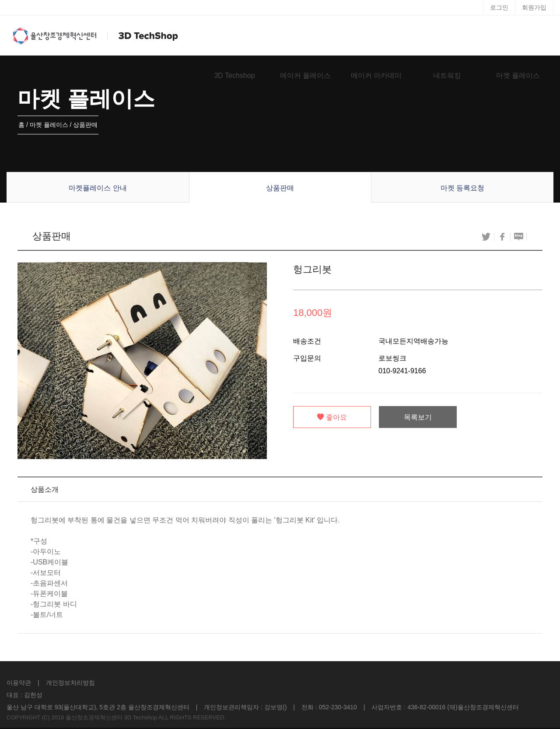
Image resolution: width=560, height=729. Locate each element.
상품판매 (280, 188)
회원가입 (534, 7)
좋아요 (332, 417)
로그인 (499, 7)
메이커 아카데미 (376, 75)
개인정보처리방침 (70, 683)
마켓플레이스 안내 (98, 188)
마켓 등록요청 (462, 188)
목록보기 (418, 417)
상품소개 (45, 489)
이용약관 (19, 683)
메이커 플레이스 (305, 75)
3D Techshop (234, 75)
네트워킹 (447, 75)
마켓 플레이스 (518, 75)
